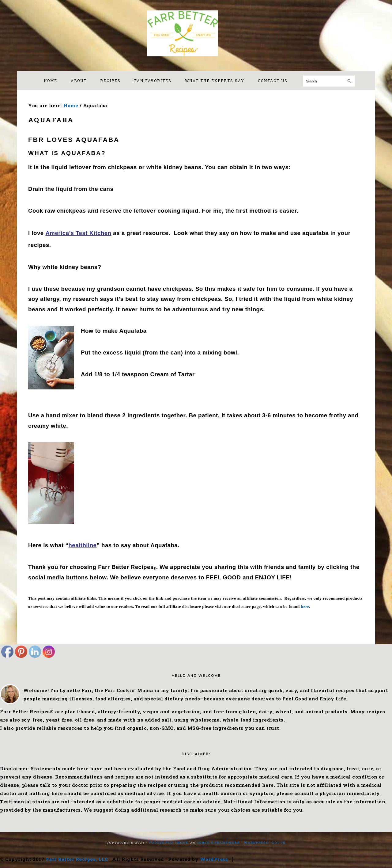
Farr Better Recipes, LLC (77, 859)
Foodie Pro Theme (169, 843)
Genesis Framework (218, 843)
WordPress (256, 843)
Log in (279, 843)
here (305, 606)
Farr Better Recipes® (196, 33)
